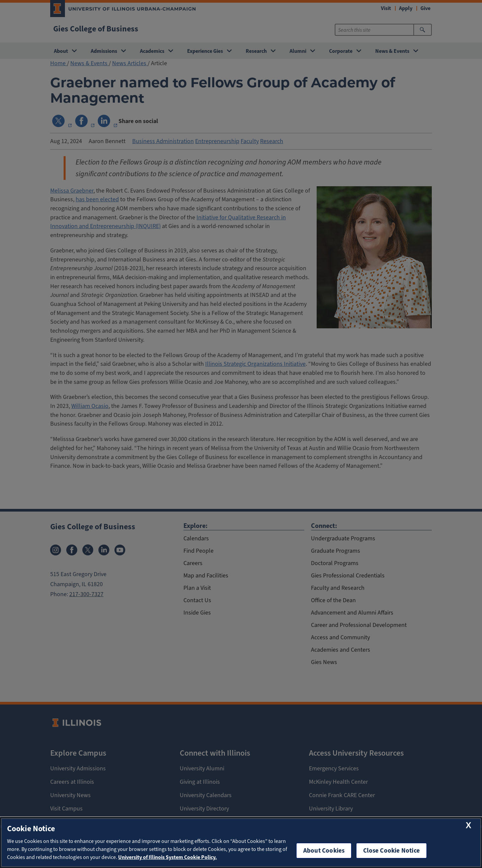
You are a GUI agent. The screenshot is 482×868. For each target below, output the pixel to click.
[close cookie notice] (468, 825)
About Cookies (324, 850)
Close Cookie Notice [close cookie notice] (391, 850)
